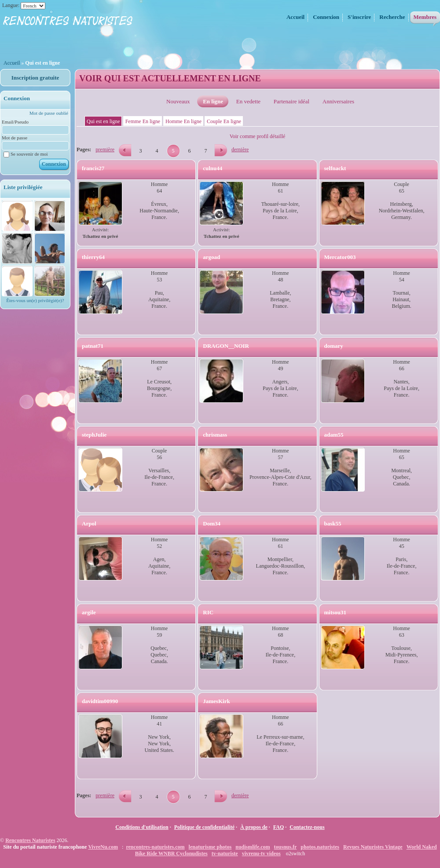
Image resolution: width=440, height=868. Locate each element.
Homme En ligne (183, 121)
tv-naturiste (225, 853)
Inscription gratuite (35, 78)
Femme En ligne (143, 121)
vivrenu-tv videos (261, 853)
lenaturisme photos (210, 847)
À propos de (254, 827)
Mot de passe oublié (49, 113)
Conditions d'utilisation (142, 827)
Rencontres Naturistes (30, 840)
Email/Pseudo (15, 122)
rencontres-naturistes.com (155, 847)
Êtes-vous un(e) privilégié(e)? (35, 300)
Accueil (12, 63)
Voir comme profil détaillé (258, 136)
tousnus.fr (286, 847)
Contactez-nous (307, 827)
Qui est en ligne (103, 121)
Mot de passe (15, 138)
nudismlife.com (253, 847)
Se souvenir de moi (26, 154)
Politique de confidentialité (204, 827)
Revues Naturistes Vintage (373, 847)
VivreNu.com (103, 847)
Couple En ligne (224, 121)
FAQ (279, 827)
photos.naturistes (320, 847)
